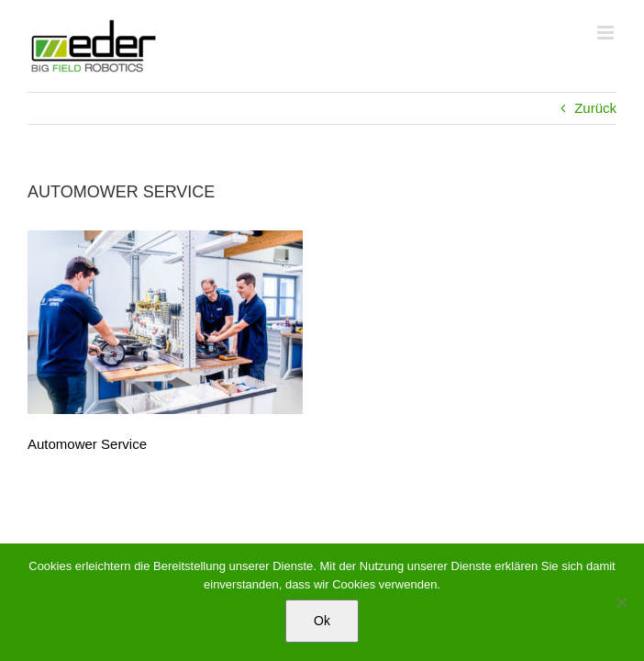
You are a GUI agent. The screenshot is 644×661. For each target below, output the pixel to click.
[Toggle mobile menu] (607, 33)
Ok (322, 621)
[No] (621, 602)
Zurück (595, 108)
